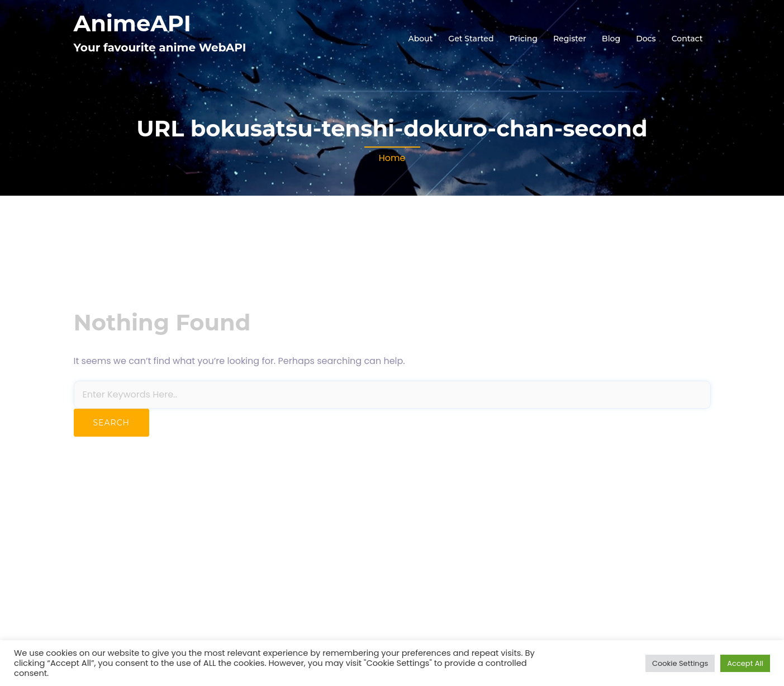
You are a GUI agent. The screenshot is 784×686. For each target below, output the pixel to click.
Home (392, 158)
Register (570, 39)
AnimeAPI (132, 23)
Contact (687, 39)
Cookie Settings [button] (680, 663)
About (420, 39)
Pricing (524, 39)
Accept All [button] (745, 663)
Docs (646, 39)
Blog (611, 39)
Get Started (471, 39)
